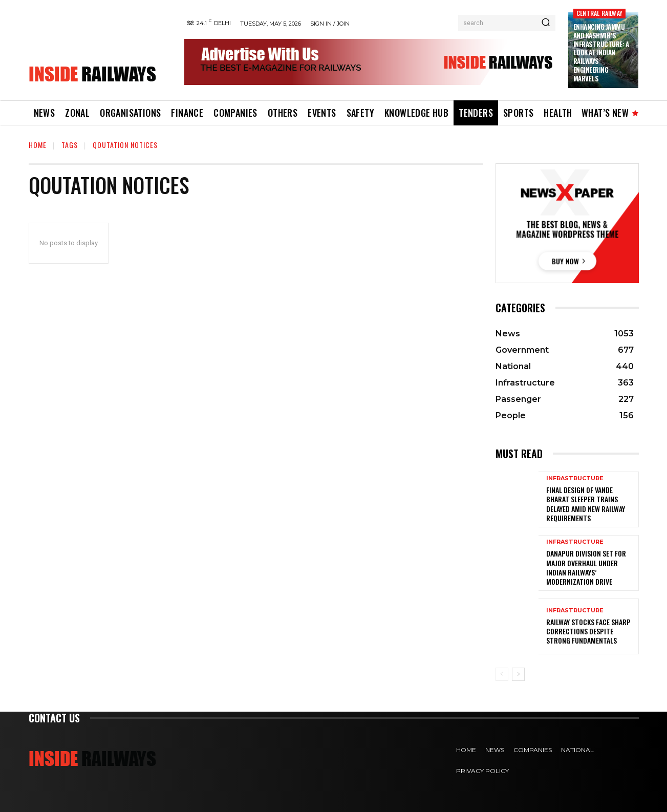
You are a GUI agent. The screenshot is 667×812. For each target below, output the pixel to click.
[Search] (546, 23)
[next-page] (518, 674)
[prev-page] (502, 674)
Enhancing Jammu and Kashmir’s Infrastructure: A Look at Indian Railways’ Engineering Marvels (601, 52)
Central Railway (599, 13)
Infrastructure (575, 478)
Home (38, 145)
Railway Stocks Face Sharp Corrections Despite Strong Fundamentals (588, 631)
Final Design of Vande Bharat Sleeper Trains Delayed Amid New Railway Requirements (586, 504)
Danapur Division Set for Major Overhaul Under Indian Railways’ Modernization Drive (586, 567)
